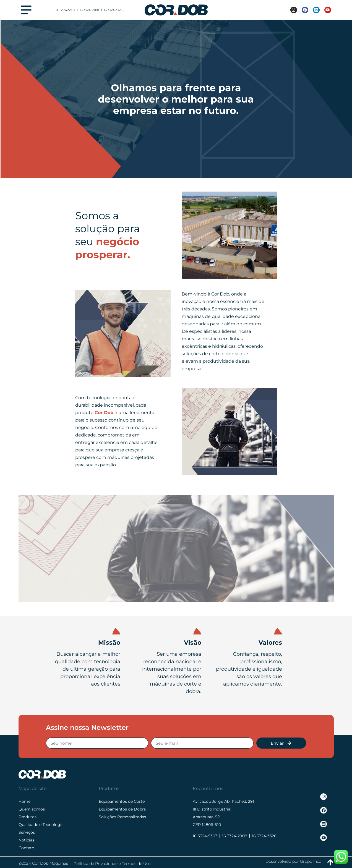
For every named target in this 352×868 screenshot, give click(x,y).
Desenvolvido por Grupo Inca (293, 861)
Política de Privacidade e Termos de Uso (112, 864)
